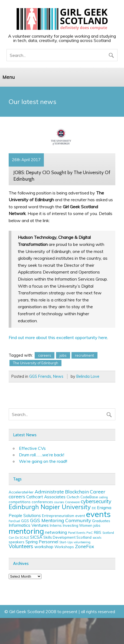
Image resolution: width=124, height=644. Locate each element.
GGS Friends (40, 376)
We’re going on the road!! (43, 461)
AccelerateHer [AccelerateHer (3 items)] (21, 492)
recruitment (84, 355)
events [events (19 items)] (98, 514)
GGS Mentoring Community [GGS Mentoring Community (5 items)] (61, 520)
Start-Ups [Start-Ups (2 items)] (66, 542)
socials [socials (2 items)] (97, 538)
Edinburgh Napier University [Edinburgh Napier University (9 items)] (50, 507)
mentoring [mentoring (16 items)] (26, 531)
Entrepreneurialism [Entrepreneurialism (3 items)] (58, 516)
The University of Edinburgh (36, 363)
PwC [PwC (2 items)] (90, 533)
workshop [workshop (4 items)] (44, 547)
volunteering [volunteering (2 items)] (82, 542)
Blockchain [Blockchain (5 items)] (77, 492)
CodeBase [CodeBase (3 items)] (89, 497)
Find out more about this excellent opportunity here (58, 337)
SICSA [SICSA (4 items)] (36, 537)
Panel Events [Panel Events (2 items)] (77, 533)
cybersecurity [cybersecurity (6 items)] (96, 501)
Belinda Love (88, 376)
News (58, 376)
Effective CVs (32, 448)
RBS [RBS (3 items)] (98, 532)
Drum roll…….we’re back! (42, 455)
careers (45, 355)
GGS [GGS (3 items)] (25, 521)
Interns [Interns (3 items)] (56, 525)
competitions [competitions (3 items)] (20, 502)
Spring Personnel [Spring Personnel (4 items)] (42, 542)
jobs (63, 355)
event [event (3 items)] (80, 516)
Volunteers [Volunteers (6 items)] (21, 546)
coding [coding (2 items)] (103, 497)
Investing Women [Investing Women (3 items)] (78, 525)
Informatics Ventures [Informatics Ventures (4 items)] (29, 525)
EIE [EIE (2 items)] (94, 508)
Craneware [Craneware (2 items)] (72, 502)
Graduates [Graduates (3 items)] (101, 521)
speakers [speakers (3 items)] (17, 542)
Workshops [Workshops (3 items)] (64, 547)
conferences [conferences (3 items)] (42, 502)
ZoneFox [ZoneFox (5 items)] (84, 546)
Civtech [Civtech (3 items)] (73, 497)
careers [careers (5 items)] (17, 496)
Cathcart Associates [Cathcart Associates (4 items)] (46, 497)
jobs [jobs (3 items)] (97, 525)
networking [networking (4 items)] (56, 532)
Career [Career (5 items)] (98, 492)
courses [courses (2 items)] (59, 502)
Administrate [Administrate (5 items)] (49, 492)
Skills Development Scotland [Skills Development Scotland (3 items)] (67, 537)
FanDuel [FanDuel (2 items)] (14, 521)
